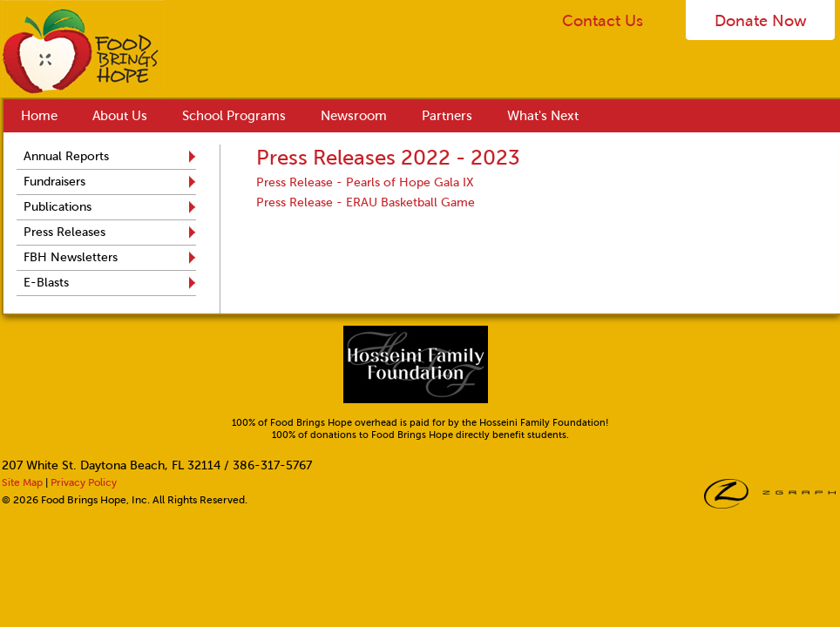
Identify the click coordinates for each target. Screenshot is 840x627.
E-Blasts (46, 283)
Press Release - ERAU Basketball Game (366, 202)
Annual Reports (66, 156)
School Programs (234, 116)
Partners (447, 116)
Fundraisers (54, 182)
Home (39, 116)
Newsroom (354, 116)
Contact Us (603, 21)
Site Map (22, 482)
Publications (58, 207)
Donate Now (761, 21)
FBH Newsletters (71, 257)
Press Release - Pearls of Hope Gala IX (365, 182)
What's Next (543, 116)
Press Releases (64, 232)
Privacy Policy (84, 482)
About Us (120, 116)
